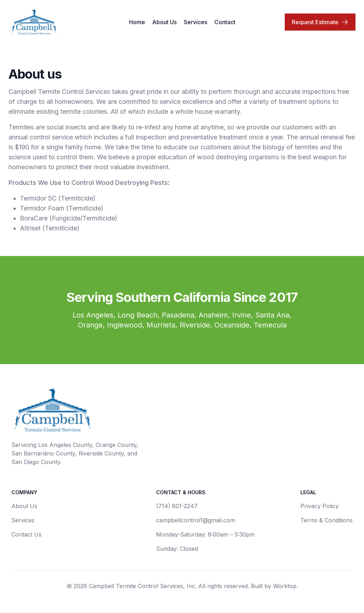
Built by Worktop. (274, 586)
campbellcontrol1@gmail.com (196, 520)
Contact (225, 22)
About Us (164, 22)
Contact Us (26, 534)
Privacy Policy (320, 506)
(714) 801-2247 (177, 506)
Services (196, 22)
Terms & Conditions (326, 520)
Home (137, 22)
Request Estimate (320, 22)
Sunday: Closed (177, 549)
